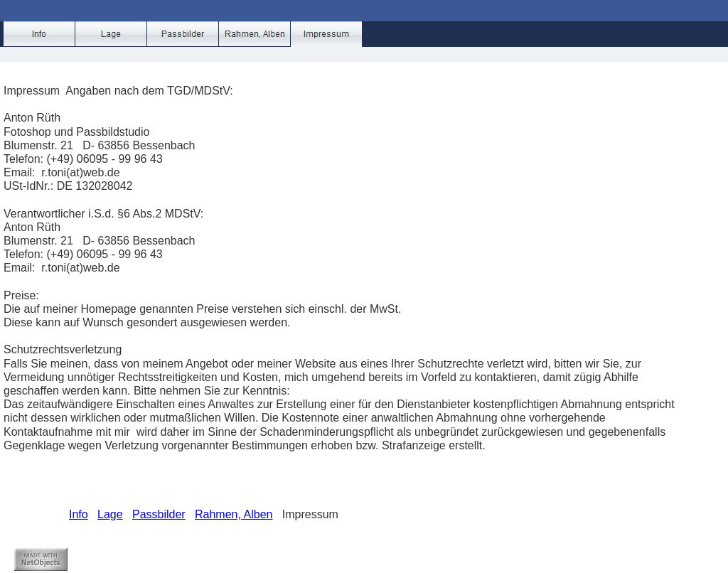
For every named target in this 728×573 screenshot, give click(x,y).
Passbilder (159, 514)
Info (79, 514)
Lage (110, 514)
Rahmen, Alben (234, 514)
